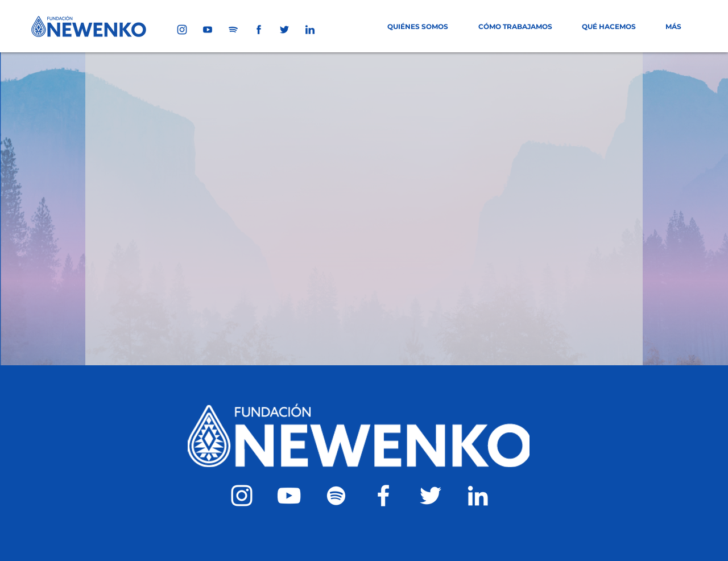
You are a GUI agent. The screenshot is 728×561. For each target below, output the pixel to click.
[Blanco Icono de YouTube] (289, 496)
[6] (259, 30)
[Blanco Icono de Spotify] (336, 496)
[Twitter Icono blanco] (431, 496)
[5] (310, 30)
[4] (284, 30)
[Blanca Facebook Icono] (383, 496)
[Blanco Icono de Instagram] (242, 496)
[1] (182, 30)
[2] (208, 30)
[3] (233, 30)
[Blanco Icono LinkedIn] (478, 496)
